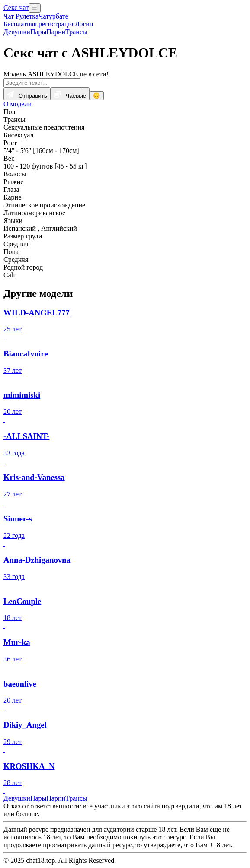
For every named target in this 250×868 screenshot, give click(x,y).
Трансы (76, 32)
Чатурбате (53, 16)
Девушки (17, 32)
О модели (18, 104)
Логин (84, 24)
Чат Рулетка (21, 16)
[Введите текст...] (42, 83)
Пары (38, 32)
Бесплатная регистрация (39, 24)
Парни (56, 32)
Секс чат (16, 8)
